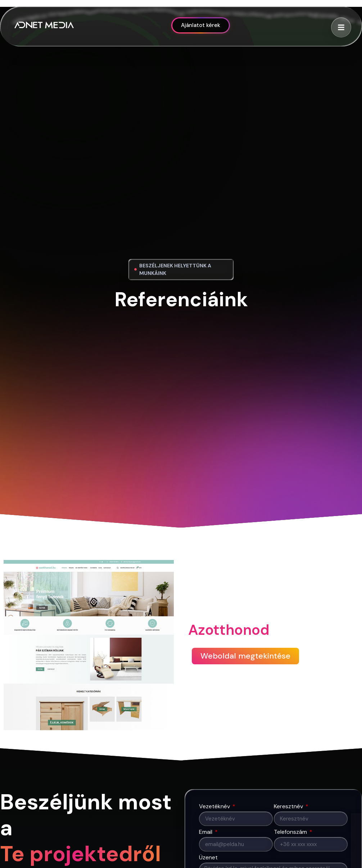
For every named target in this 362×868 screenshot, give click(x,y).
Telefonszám (291, 832)
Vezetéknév (215, 807)
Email (206, 832)
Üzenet (208, 858)
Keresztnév (289, 807)
